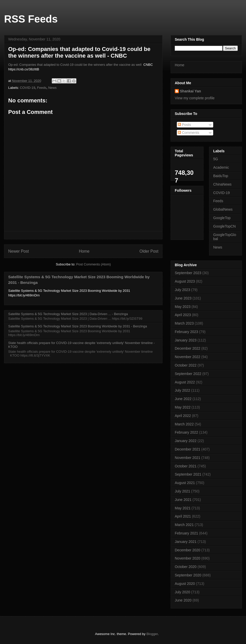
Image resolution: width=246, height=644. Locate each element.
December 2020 (188, 550)
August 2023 (185, 281)
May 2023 (183, 307)
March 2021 (184, 525)
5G (216, 159)
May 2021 (183, 508)
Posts (184, 125)
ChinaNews (222, 184)
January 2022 (186, 441)
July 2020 (182, 592)
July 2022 (182, 390)
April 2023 (183, 315)
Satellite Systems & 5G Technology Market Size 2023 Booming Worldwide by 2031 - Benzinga (78, 326)
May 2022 (183, 407)
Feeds (42, 88)
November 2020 (188, 558)
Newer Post (19, 251)
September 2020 (188, 575)
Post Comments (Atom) (93, 264)
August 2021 (185, 483)
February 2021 (186, 533)
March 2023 (184, 323)
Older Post (149, 251)
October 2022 (186, 365)
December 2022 (188, 348)
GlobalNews (223, 209)
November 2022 (188, 357)
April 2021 (183, 516)
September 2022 (188, 374)
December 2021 (188, 449)
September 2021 (188, 474)
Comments (189, 133)
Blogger (152, 634)
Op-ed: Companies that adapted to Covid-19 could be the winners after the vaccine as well (75, 65)
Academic (221, 167)
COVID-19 (28, 88)
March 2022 (184, 424)
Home (84, 251)
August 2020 (185, 584)
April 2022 (183, 416)
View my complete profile (195, 98)
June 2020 (183, 600)
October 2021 (186, 466)
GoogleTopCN (224, 226)
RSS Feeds (31, 19)
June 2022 (183, 399)
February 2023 (186, 332)
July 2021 (182, 491)
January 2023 (186, 340)
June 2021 (183, 500)
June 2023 (183, 298)
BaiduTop (221, 176)
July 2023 (182, 290)
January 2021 (186, 542)
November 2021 (188, 458)
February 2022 (186, 432)
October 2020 (186, 567)
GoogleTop (222, 218)
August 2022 (185, 382)
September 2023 (188, 273)
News (52, 88)
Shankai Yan (190, 91)
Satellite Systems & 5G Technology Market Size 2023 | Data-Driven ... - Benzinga (68, 314)
